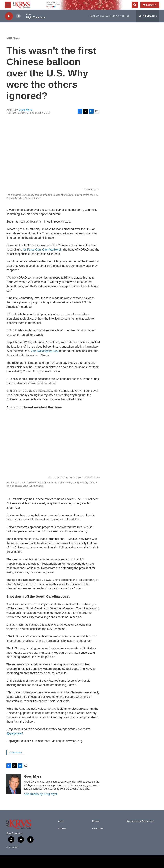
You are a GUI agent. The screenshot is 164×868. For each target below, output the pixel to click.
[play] (9, 16)
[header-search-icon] (135, 5)
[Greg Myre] (14, 784)
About (61, 821)
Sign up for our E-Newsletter (140, 821)
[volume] (18, 16)
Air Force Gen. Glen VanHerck (42, 250)
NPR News (13, 38)
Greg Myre (25, 110)
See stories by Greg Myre (41, 794)
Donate (151, 5)
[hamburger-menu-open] (8, 5)
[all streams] (148, 16)
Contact (62, 829)
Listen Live (98, 829)
